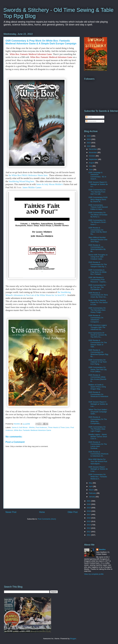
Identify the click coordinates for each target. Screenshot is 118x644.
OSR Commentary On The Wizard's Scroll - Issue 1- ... (98, 222)
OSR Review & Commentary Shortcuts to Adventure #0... (98, 454)
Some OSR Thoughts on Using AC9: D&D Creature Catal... (98, 257)
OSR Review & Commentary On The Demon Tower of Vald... (98, 344)
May (91, 483)
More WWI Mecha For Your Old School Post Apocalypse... (98, 461)
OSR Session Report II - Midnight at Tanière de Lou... (98, 404)
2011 (89, 535)
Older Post (73, 512)
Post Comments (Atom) (47, 519)
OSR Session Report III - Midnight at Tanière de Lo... (98, 184)
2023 (89, 143)
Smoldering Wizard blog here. (22, 181)
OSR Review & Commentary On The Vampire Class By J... (98, 264)
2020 (89, 504)
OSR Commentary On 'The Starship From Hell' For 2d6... (97, 192)
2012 (89, 532)
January (92, 497)
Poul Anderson (41, 427)
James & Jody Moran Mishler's (50, 184)
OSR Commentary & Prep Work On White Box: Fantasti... (97, 272)
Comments (91, 121)
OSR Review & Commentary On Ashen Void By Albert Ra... (98, 231)
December (93, 149)
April (91, 486)
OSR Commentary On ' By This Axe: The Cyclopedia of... (97, 287)
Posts (89, 117)
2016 (89, 518)
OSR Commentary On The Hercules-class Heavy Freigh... (97, 310)
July (91, 166)
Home (42, 512)
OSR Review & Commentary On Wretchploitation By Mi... (97, 248)
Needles (102, 549)
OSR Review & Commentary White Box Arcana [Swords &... (97, 378)
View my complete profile (94, 574)
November (93, 152)
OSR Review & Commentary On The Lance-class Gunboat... (98, 445)
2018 (89, 511)
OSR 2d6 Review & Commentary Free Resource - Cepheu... (98, 280)
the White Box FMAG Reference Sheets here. (29, 175)
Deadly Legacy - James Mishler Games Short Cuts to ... (98, 437)
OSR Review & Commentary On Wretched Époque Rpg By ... (98, 353)
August (92, 163)
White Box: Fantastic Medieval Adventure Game (31, 54)
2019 (89, 508)
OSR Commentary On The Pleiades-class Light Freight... (97, 429)
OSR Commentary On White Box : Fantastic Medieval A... (98, 477)
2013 (89, 528)
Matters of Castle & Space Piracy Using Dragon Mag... (97, 387)
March (92, 490)
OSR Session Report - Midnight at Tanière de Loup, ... (98, 469)
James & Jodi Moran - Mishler (23, 427)
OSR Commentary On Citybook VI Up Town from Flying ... (98, 362)
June (91, 170)
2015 (89, 521)
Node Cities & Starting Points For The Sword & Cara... (98, 302)
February (93, 493)
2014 (89, 525)
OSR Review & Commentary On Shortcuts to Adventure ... (98, 395)
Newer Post (11, 512)
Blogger (73, 639)
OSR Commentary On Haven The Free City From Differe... (98, 369)
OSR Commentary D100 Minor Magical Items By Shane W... (98, 199)
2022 (89, 146)
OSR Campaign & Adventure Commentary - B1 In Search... (97, 176)
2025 (89, 136)
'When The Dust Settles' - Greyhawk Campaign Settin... (98, 412)
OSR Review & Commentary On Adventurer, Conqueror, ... (96, 319)
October (92, 156)
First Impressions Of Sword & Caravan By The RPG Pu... (98, 335)
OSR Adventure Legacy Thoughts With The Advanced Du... (98, 327)
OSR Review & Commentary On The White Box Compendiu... (98, 420)
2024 (89, 139)
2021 (89, 501)
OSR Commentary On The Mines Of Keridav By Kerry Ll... (98, 215)
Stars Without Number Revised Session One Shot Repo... (98, 239)
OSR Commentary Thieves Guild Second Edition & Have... (98, 207)
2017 (89, 515)
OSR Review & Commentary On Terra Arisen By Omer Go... (98, 295)
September (93, 159)
